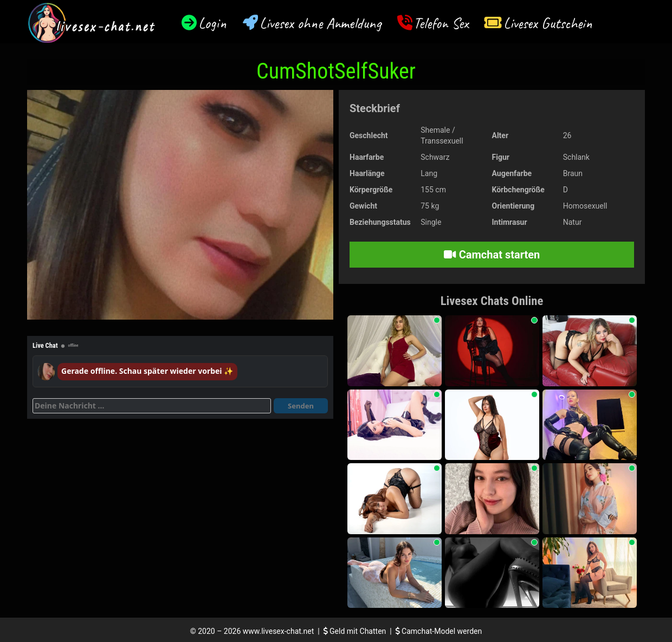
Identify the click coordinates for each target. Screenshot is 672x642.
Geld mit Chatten (356, 631)
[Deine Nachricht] (152, 406)
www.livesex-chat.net (278, 631)
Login (212, 23)
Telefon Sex (441, 23)
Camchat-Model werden (439, 631)
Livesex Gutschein (548, 23)
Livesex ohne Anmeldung (320, 23)
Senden (301, 406)
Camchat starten (492, 255)
